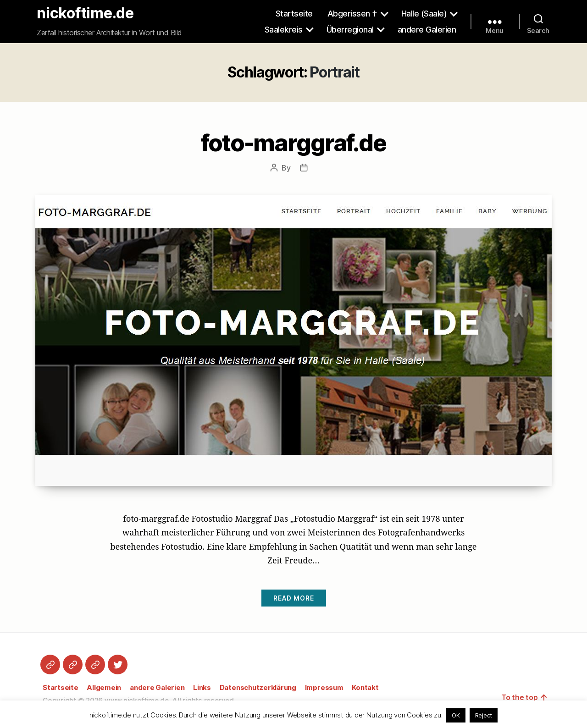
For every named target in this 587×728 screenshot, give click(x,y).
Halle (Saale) (424, 14)
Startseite (294, 14)
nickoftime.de (85, 13)
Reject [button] (484, 715)
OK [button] (456, 715)
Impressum (324, 687)
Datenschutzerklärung (258, 687)
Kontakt (365, 687)
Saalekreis (284, 30)
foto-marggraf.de (293, 143)
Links (202, 687)
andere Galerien (427, 30)
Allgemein (104, 687)
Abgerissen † (352, 14)
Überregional (350, 30)
